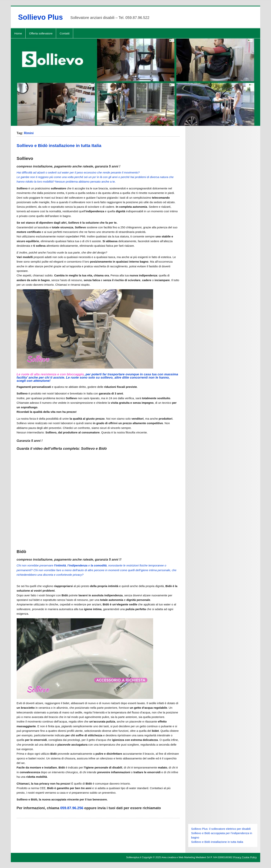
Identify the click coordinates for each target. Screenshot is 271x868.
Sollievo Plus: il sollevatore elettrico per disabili (221, 829)
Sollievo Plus (40, 17)
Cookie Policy (249, 857)
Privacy (237, 857)
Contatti (65, 33)
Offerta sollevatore (41, 33)
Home (18, 33)
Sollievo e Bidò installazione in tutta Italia (59, 145)
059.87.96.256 (72, 808)
